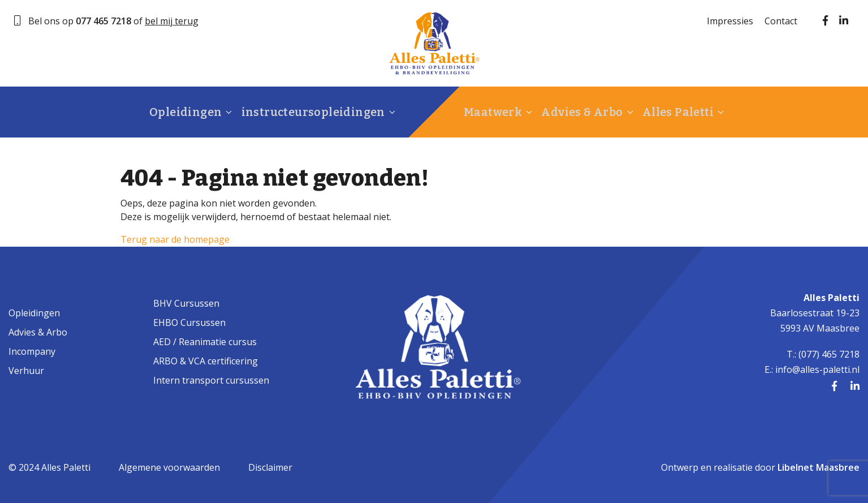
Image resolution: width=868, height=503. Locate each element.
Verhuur (26, 371)
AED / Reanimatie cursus (205, 342)
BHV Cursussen (186, 303)
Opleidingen (185, 112)
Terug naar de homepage (175, 239)
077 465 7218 (103, 21)
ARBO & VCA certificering (206, 361)
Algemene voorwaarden (169, 467)
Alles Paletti (677, 112)
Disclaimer (270, 467)
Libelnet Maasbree (819, 467)
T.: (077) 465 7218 (823, 354)
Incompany (32, 351)
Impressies (730, 21)
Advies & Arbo (583, 112)
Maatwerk (496, 112)
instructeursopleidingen (310, 112)
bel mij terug (172, 21)
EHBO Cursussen (189, 323)
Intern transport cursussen (211, 380)
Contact (781, 21)
